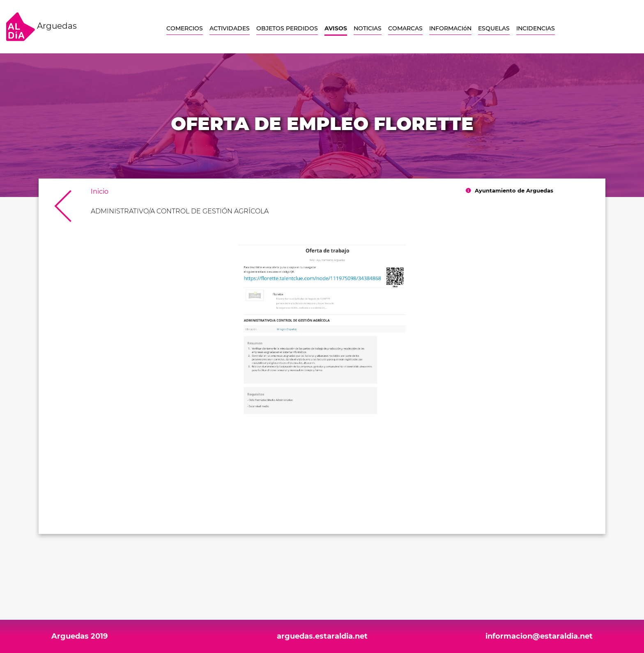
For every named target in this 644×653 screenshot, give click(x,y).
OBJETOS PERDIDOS (287, 28)
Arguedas (41, 27)
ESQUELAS (494, 28)
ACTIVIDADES (230, 28)
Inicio (100, 191)
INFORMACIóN (450, 28)
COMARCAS (405, 28)
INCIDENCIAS (536, 28)
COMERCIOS (185, 28)
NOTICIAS (368, 28)
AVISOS (336, 28)
